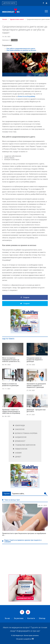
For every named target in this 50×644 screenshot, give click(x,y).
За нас (7, 618)
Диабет (18, 457)
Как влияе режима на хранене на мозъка (21, 50)
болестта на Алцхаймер (27, 96)
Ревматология (21, 449)
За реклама (19, 618)
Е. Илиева (14, 40)
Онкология (20, 429)
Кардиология (21, 437)
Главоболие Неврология (25, 445)
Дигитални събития (9, 3)
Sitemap (42, 618)
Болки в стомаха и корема (26, 433)
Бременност (20, 441)
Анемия (18, 453)
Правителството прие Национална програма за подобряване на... (24, 534)
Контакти (31, 618)
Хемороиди (20, 426)
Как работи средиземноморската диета (21, 49)
